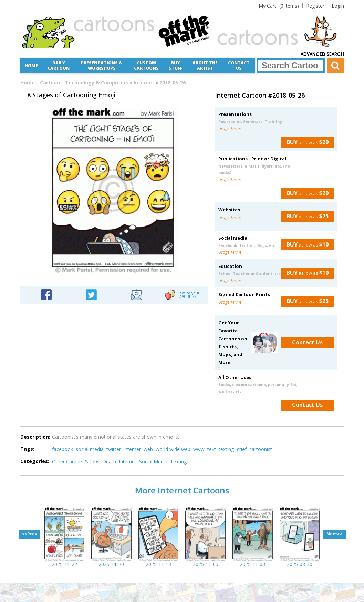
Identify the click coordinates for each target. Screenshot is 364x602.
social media (90, 449)
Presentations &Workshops (102, 66)
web (148, 449)
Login (338, 6)
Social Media (153, 461)
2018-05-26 (173, 83)
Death (109, 461)
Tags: (27, 449)
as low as (305, 142)
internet (132, 449)
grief (242, 449)
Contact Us (239, 66)
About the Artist (205, 66)
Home (31, 66)
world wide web (173, 449)
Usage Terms (230, 128)
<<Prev (29, 534)
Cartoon (50, 83)
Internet (144, 83)
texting (226, 449)
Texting (178, 461)
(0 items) (279, 6)
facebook (63, 449)
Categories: (35, 461)
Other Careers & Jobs (76, 461)
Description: (35, 437)
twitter (114, 449)
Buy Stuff (176, 66)
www (199, 449)
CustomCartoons (146, 66)
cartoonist (261, 449)
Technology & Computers (97, 83)
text (212, 449)
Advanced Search (322, 54)
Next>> (335, 534)
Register (315, 6)
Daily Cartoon (59, 66)
